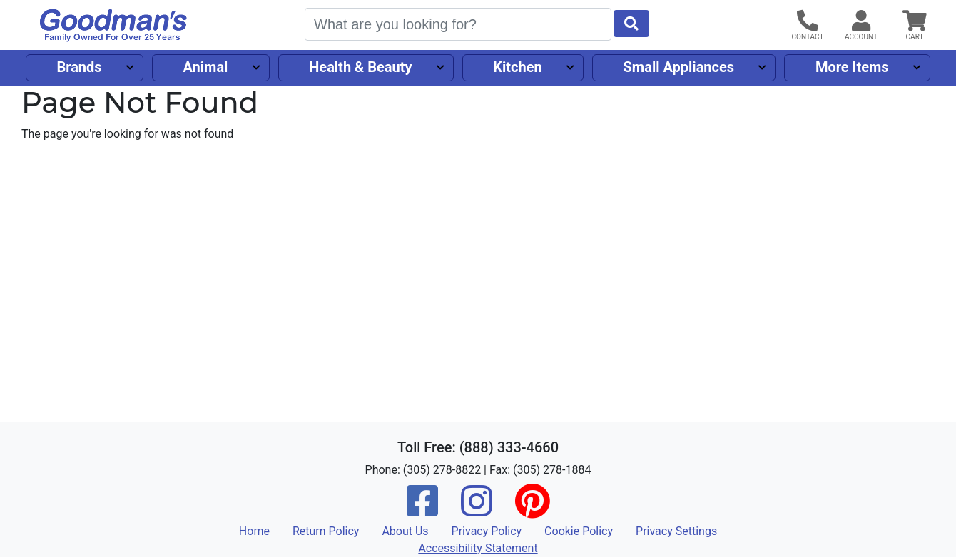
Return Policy (326, 531)
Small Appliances (679, 67)
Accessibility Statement (478, 548)
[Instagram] (477, 510)
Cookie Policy (579, 531)
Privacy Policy (487, 531)
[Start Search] (631, 24)
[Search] (458, 24)
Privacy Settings (676, 531)
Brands (79, 67)
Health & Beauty (360, 67)
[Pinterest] (532, 510)
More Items (852, 67)
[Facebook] (422, 510)
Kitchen (517, 67)
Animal (205, 67)
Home (254, 531)
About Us (405, 531)
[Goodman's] (113, 25)
